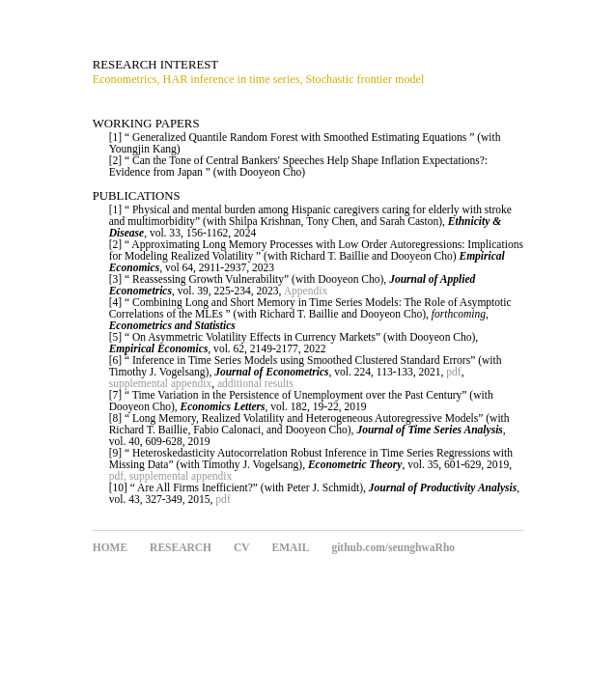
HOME (110, 547)
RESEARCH (181, 547)
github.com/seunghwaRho (393, 547)
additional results (255, 383)
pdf (453, 372)
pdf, (118, 476)
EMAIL (290, 547)
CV (242, 547)
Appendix (306, 291)
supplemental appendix (161, 383)
